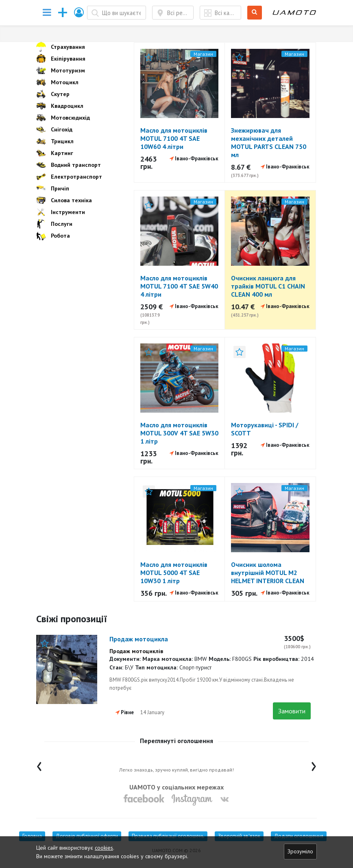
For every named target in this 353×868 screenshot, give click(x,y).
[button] (79, 12)
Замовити (292, 711)
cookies (104, 848)
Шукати (255, 13)
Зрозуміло (300, 851)
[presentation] (39, 764)
